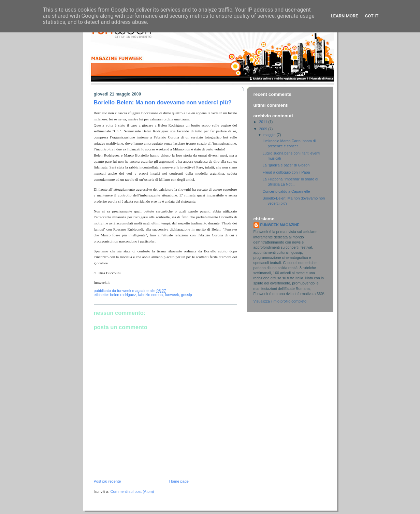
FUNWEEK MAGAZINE (280, 225)
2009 (264, 129)
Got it (372, 16)
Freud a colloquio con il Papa (286, 172)
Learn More (345, 16)
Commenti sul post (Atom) (132, 491)
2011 (264, 122)
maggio (270, 135)
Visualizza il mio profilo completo (280, 301)
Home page (179, 481)
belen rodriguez (123, 295)
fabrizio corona (150, 295)
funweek (172, 295)
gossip (187, 295)
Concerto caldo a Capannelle (286, 191)
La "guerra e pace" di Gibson (286, 165)
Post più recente (107, 481)
